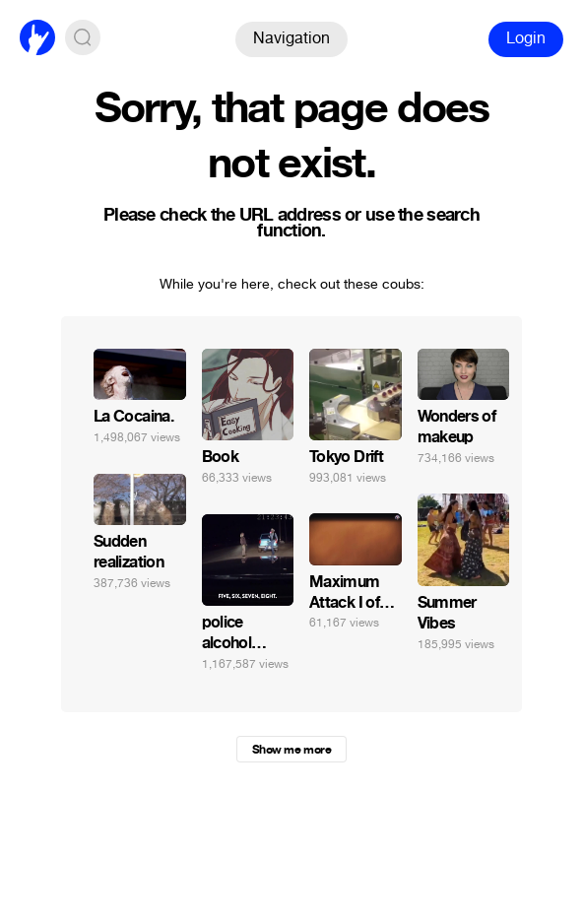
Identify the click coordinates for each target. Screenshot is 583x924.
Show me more (291, 750)
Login (526, 38)
